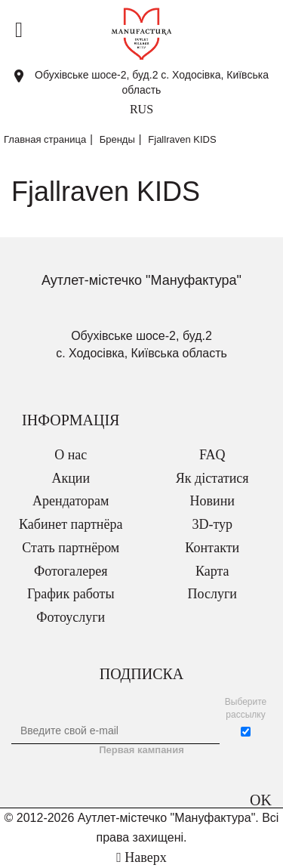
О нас (71, 455)
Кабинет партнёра (71, 524)
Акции (71, 478)
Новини (212, 501)
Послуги (212, 594)
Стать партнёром (71, 548)
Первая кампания (141, 750)
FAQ (212, 455)
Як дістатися (212, 478)
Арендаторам (71, 501)
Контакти (212, 548)
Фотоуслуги (71, 617)
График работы (71, 594)
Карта (212, 571)
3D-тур (212, 524)
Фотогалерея (71, 571)
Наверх (141, 857)
